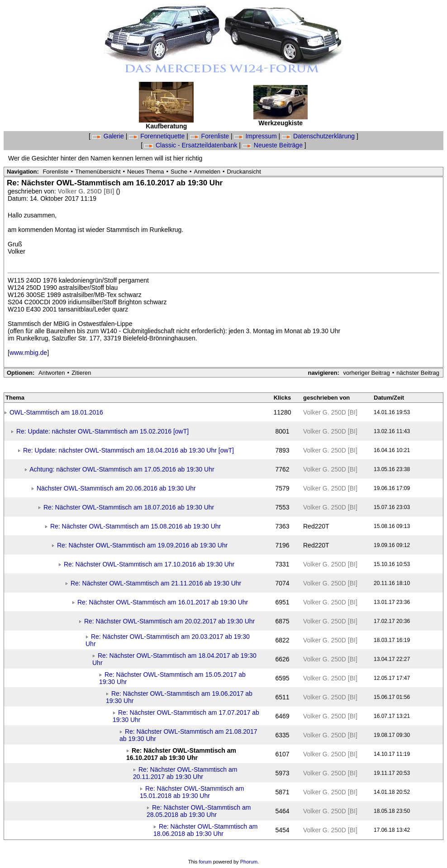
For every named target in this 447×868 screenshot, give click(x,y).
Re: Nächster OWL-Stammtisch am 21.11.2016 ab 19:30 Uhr (156, 583)
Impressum (257, 136)
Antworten (52, 373)
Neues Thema (145, 172)
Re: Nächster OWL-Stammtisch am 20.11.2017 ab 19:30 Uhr (185, 773)
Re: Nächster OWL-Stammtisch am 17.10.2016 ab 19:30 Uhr (149, 564)
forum (205, 862)
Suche (179, 172)
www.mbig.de (28, 353)
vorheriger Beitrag (366, 373)
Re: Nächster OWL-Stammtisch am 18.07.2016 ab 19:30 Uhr (129, 507)
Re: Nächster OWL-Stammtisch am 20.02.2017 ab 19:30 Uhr (169, 621)
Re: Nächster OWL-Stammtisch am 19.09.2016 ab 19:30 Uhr (142, 545)
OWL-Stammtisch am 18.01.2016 (56, 412)
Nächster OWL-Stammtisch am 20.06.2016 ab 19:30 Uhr (116, 488)
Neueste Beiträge (273, 145)
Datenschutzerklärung (319, 136)
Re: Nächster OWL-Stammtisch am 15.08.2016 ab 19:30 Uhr (136, 526)
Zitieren (81, 373)
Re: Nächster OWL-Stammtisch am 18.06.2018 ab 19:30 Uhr (206, 830)
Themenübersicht (98, 172)
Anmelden (207, 172)
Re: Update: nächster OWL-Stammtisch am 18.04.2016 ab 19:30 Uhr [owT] (128, 450)
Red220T (316, 526)
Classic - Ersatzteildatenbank (192, 145)
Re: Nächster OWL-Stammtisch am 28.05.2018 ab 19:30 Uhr (199, 811)
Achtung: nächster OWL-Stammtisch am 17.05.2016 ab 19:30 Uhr (122, 469)
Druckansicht (244, 172)
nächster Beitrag (418, 373)
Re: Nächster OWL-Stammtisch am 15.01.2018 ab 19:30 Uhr (192, 792)
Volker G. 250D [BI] (87, 191)
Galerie (109, 136)
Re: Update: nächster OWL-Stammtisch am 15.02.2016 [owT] (102, 431)
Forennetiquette (158, 136)
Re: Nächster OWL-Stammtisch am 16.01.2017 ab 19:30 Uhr (163, 602)
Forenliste (210, 136)
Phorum (249, 862)
